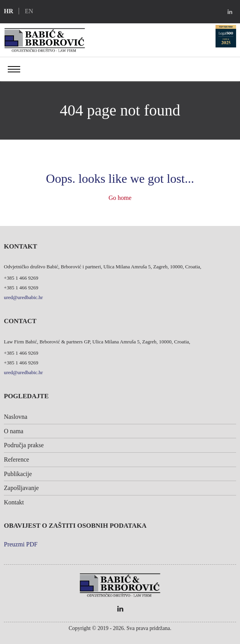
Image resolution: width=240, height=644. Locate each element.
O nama (14, 431)
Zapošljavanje (21, 488)
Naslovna (16, 417)
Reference (17, 459)
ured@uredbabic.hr (23, 297)
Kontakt (14, 502)
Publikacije (18, 474)
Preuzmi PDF (21, 544)
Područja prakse (24, 445)
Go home (120, 198)
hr (9, 11)
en (29, 11)
